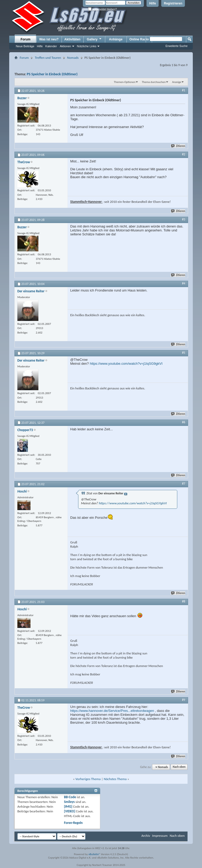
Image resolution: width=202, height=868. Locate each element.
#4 (184, 283)
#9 (184, 700)
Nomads (73, 58)
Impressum (160, 836)
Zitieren (178, 146)
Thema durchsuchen (154, 82)
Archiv (146, 836)
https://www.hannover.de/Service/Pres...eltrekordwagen (112, 711)
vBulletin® (94, 854)
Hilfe (153, 3)
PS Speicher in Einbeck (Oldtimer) (52, 74)
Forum (25, 39)
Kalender (51, 46)
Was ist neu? (49, 39)
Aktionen (65, 46)
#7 (184, 484)
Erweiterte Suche (176, 46)
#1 (184, 90)
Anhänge (116, 39)
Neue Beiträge (25, 46)
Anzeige (177, 82)
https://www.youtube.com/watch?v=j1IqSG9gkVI (126, 364)
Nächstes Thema (115, 779)
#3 (184, 219)
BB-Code (70, 797)
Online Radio (139, 39)
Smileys (69, 802)
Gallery (94, 39)
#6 (184, 422)
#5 (184, 353)
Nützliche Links (87, 46)
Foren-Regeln (73, 823)
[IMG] (68, 806)
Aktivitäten (72, 39)
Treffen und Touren (48, 58)
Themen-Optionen (125, 82)
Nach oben (179, 767)
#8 (184, 601)
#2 (184, 154)
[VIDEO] (70, 811)
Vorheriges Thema (88, 779)
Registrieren (173, 3)
